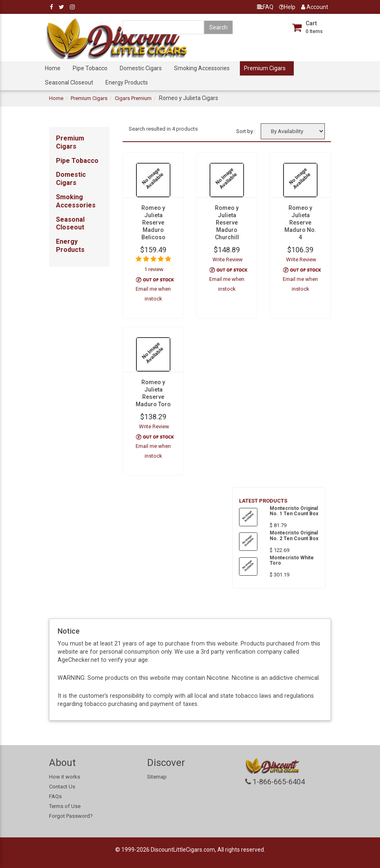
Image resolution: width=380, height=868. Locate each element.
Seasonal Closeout (69, 82)
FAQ (265, 7)
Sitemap (157, 777)
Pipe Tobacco (90, 68)
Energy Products (127, 82)
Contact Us (62, 787)
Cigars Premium (133, 98)
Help (287, 7)
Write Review (228, 259)
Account (315, 7)
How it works (65, 777)
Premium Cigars (265, 68)
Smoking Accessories (202, 68)
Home (53, 68)
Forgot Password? (71, 816)
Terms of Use (65, 806)
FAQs (55, 796)
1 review (154, 269)
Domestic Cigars (141, 68)
